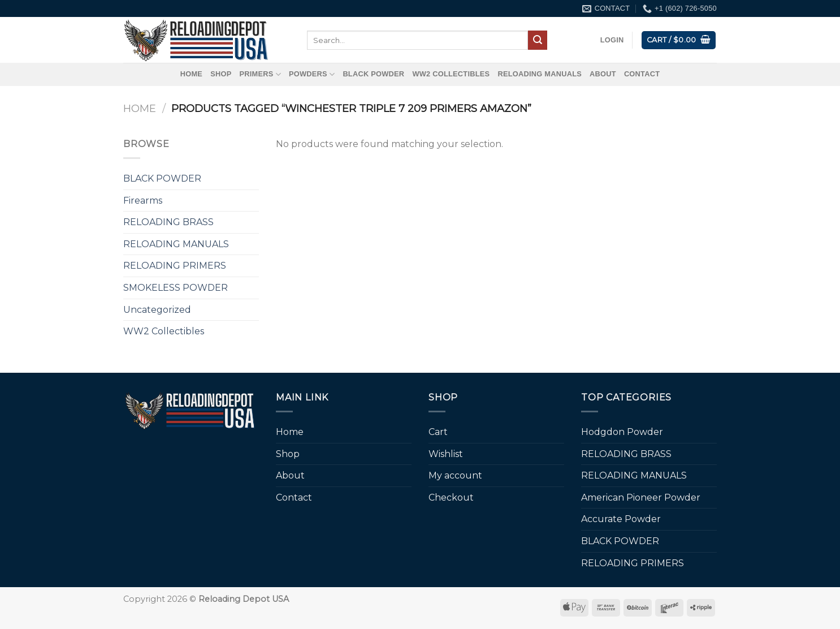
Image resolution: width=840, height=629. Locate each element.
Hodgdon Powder (622, 432)
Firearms (143, 201)
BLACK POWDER (373, 74)
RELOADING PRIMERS (175, 266)
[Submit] (538, 40)
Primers (260, 74)
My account (455, 475)
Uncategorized (157, 310)
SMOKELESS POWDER (176, 288)
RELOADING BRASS (168, 222)
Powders (312, 74)
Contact (642, 74)
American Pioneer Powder (641, 497)
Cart (438, 432)
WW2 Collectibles (451, 74)
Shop (221, 74)
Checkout (451, 497)
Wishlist (446, 454)
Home (191, 74)
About (603, 74)
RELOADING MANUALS (540, 74)
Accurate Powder (621, 519)
